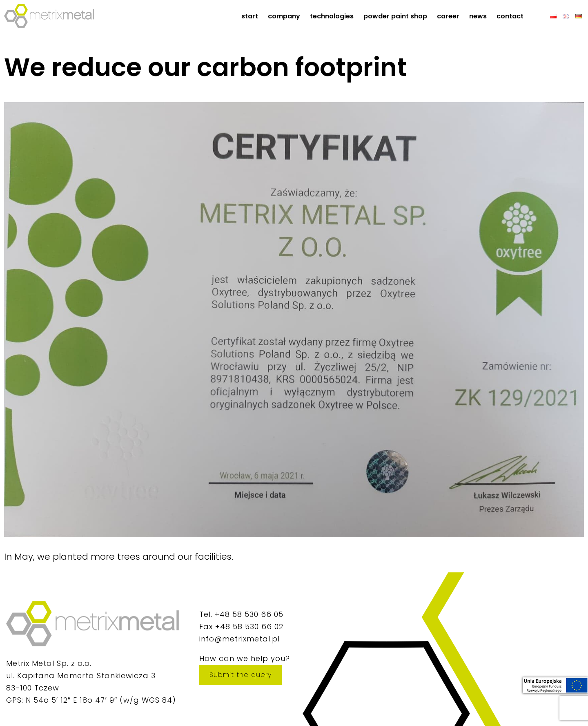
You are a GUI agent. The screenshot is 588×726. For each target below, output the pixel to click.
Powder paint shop (395, 16)
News (478, 16)
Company (284, 16)
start (250, 16)
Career (448, 16)
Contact (510, 16)
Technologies (332, 16)
